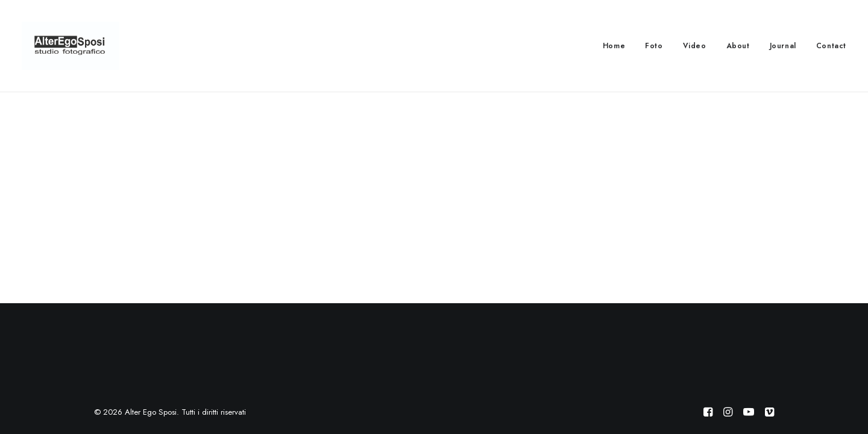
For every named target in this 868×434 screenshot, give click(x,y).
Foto (654, 46)
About (738, 46)
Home (614, 46)
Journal (783, 46)
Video (695, 46)
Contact (831, 46)
